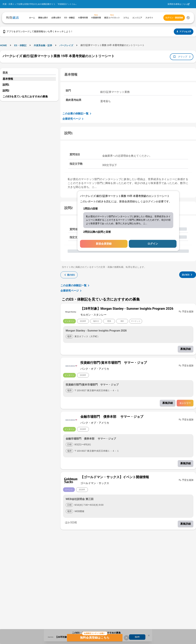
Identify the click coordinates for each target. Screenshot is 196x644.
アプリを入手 (184, 32)
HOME (3, 45)
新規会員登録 (104, 244)
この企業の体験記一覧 (77, 114)
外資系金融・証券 (43, 45)
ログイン (153, 244)
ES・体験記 (20, 45)
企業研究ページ (73, 119)
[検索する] (188, 18)
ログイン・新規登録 (174, 18)
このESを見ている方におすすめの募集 (25, 97)
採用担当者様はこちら (177, 4)
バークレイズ (66, 45)
